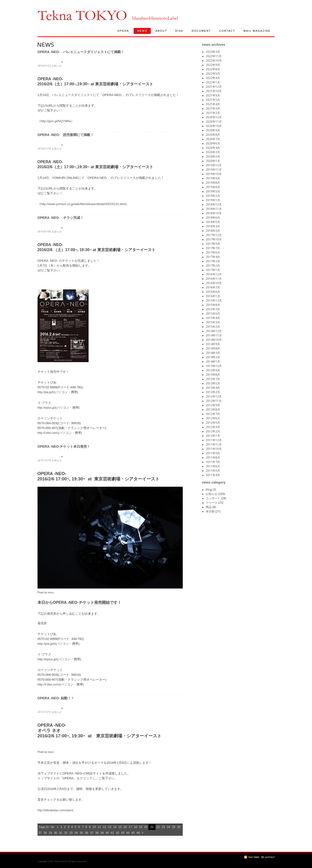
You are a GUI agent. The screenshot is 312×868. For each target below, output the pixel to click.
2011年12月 (214, 440)
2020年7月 (213, 139)
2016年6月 (213, 292)
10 (94, 827)
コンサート (213, 498)
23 (163, 827)
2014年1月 (213, 362)
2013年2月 (213, 392)
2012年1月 (213, 436)
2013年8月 (213, 375)
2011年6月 (213, 466)
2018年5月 (213, 222)
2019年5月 (213, 191)
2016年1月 (213, 296)
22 (158, 827)
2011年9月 (213, 453)
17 (130, 827)
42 (118, 833)
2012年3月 (213, 427)
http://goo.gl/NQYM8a (56, 121)
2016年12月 (214, 274)
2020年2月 (213, 157)
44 (128, 833)
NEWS (142, 31)
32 (66, 833)
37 (92, 833)
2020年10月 (214, 126)
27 (40, 833)
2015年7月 (213, 309)
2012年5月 (213, 423)
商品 (209, 507)
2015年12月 (214, 301)
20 (146, 827)
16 (125, 827)
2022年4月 (213, 78)
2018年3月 (213, 226)
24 (168, 827)
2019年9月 (213, 178)
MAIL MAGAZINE (257, 31)
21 (152, 827)
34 (76, 833)
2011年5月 (213, 471)
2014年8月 (213, 349)
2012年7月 (213, 414)
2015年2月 (213, 327)
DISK (179, 31)
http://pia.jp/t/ (46, 392)
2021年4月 (213, 104)
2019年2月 (213, 196)
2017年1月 (213, 270)
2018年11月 (214, 209)
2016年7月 (213, 287)
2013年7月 (213, 379)
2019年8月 (213, 183)
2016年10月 (214, 283)
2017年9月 (213, 244)
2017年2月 (213, 266)
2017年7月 (213, 248)
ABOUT (161, 31)
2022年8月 (213, 69)
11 (99, 827)
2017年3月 (213, 261)
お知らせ (57, 66)
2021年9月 (213, 96)
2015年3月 (213, 322)
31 (61, 833)
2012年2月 (213, 431)
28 (45, 833)
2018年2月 (213, 231)
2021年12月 (214, 87)
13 (110, 827)
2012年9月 (213, 405)
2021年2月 (213, 113)
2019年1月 (213, 200)
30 (56, 833)
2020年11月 (214, 122)
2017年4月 (213, 257)
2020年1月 (213, 161)
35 (81, 833)
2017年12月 (214, 235)
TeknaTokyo (82, 15)
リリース (212, 503)
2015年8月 (213, 305)
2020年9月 (213, 130)
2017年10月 (214, 239)
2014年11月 (214, 335)
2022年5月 (213, 74)
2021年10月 (214, 91)
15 (120, 827)
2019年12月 (214, 165)
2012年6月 (213, 418)
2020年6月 (213, 143)
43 (123, 833)
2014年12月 (214, 331)
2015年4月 (213, 318)
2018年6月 (213, 218)
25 (173, 827)
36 (87, 833)
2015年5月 (213, 314)
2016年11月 (214, 279)
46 (138, 833)
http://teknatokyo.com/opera (55, 810)
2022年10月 (214, 61)
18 (135, 827)
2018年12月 (214, 205)
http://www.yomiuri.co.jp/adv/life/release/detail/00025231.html (83, 204)
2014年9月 (213, 344)
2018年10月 (214, 213)
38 (97, 833)
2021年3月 (213, 109)
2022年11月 (214, 56)
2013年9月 (213, 370)
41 (112, 833)
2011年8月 (213, 458)
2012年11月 (214, 401)
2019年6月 (213, 187)
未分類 (210, 511)
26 (179, 827)
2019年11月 (214, 170)
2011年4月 (213, 475)
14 (115, 827)
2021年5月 (213, 100)
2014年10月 (214, 340)
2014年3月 (213, 353)
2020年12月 (214, 117)
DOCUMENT (201, 31)
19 (141, 827)
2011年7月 (213, 462)
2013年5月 (213, 383)
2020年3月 (213, 152)
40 (107, 833)
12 (104, 827)
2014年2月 (213, 357)
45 (133, 833)
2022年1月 (213, 82)
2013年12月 (214, 366)
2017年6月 (213, 253)
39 (102, 833)
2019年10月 (214, 174)
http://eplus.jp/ (47, 408)
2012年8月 (213, 410)
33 (71, 833)
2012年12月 (214, 397)
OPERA (123, 31)
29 (50, 833)
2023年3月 (213, 52)
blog (209, 490)
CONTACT (227, 31)
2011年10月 (214, 449)
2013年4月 (213, 388)
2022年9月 (213, 65)
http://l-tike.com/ (48, 433)
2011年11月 (214, 445)
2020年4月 (213, 148)
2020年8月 (213, 135)
